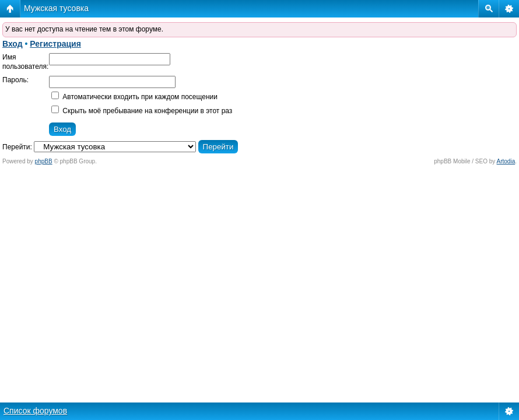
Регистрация (55, 44)
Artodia (506, 161)
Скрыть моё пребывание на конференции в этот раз (142, 111)
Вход (13, 44)
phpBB (44, 161)
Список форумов (35, 411)
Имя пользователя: (25, 62)
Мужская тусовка (56, 8)
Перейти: (17, 147)
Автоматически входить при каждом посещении (134, 97)
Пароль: (15, 80)
